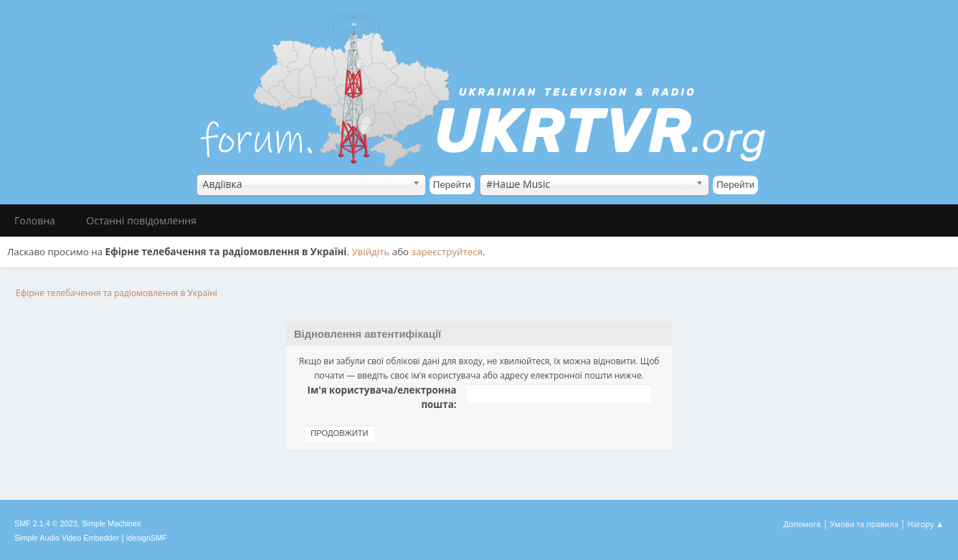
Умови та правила (864, 524)
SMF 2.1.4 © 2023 (46, 523)
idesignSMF (147, 538)
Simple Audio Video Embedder (67, 538)
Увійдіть (370, 252)
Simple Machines (111, 523)
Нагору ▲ (925, 524)
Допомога (802, 524)
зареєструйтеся (447, 252)
